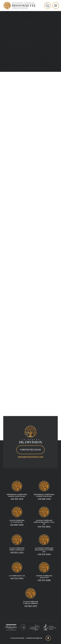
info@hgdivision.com (30, 457)
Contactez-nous (30, 450)
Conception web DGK (34, 638)
